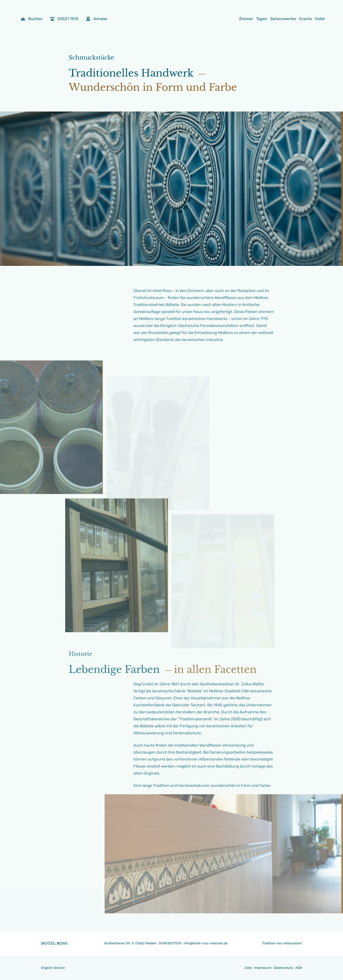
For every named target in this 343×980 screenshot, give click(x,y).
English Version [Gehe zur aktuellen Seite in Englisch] (53, 968)
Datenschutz (283, 968)
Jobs (248, 968)
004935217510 (170, 943)
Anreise (96, 19)
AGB (299, 968)
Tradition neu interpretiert (282, 943)
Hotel (320, 19)
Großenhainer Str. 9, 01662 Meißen (130, 943)
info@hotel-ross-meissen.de (206, 943)
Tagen (262, 19)
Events (306, 19)
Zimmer (246, 19)
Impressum (263, 968)
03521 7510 (64, 19)
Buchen (31, 19)
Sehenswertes (283, 19)
